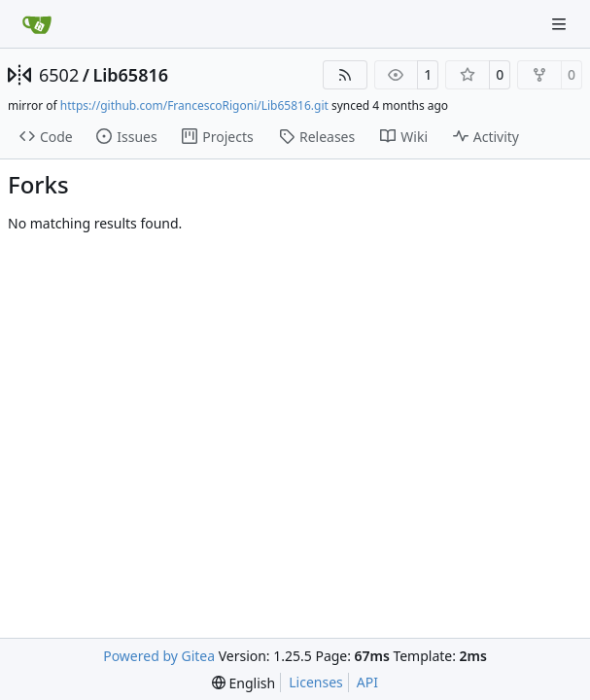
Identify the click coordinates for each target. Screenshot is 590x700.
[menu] (243, 683)
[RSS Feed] (345, 75)
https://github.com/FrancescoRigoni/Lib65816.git (194, 105)
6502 (59, 75)
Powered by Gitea (159, 656)
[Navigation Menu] (561, 24)
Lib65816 (130, 75)
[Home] (37, 24)
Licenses (316, 682)
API (367, 682)
